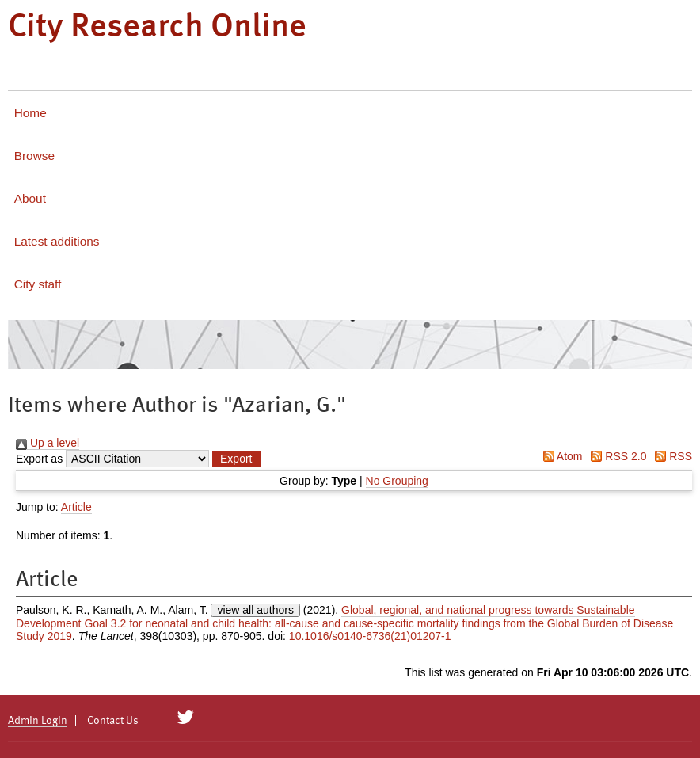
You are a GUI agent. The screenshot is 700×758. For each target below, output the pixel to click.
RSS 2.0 (616, 456)
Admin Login (38, 721)
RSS (671, 456)
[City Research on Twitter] (186, 718)
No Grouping (397, 481)
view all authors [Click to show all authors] (255, 610)
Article (76, 507)
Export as (39, 459)
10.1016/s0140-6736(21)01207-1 (370, 636)
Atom (560, 456)
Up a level (48, 443)
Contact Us (113, 721)
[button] (236, 459)
